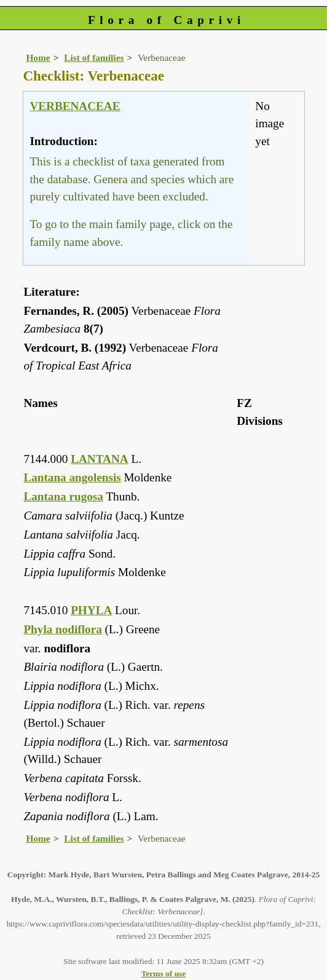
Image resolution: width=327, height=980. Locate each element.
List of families (94, 57)
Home (38, 57)
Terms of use (164, 974)
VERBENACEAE (75, 106)
